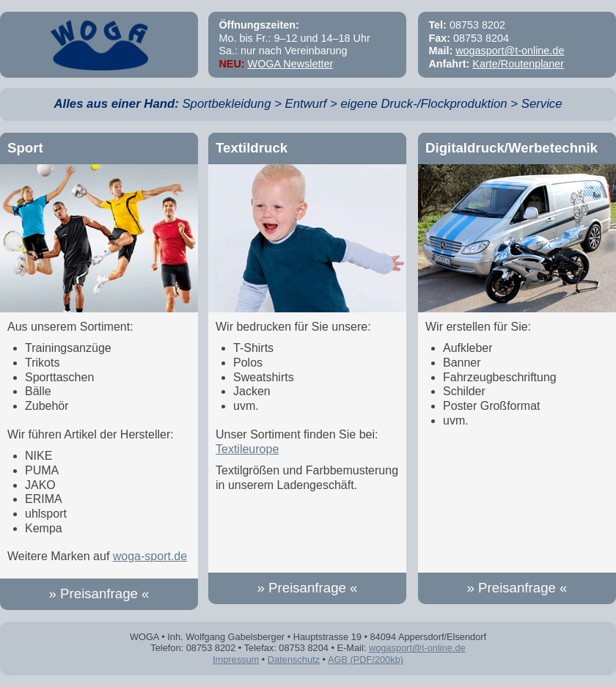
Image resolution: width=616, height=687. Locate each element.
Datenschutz (294, 660)
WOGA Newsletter (291, 64)
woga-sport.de (150, 556)
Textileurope (247, 449)
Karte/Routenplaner (518, 64)
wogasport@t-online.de (510, 51)
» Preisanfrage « (99, 594)
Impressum (236, 660)
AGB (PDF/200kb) (366, 660)
